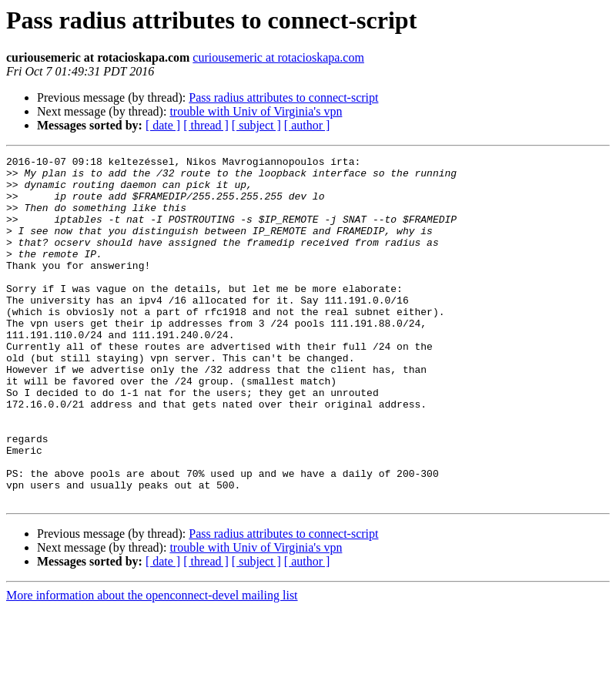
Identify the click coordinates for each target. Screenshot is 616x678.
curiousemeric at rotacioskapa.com (278, 57)
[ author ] (307, 125)
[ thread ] (206, 125)
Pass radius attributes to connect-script (283, 97)
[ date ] (163, 125)
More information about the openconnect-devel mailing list (152, 665)
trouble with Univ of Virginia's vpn (256, 111)
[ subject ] (256, 125)
